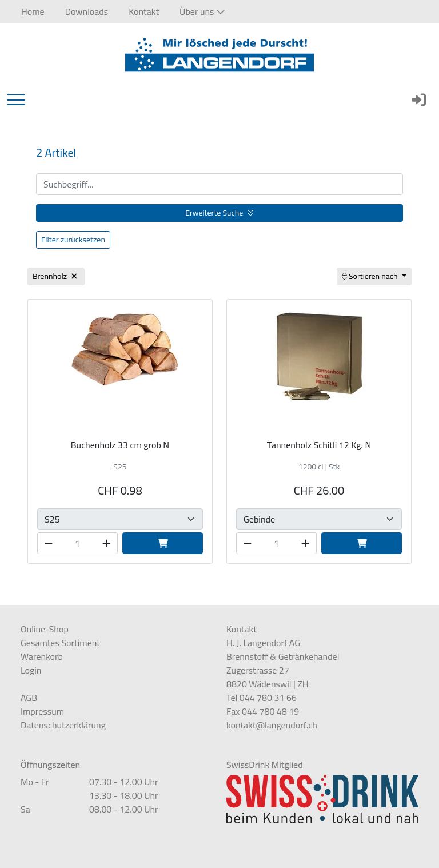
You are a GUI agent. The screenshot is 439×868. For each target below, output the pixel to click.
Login (31, 670)
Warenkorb (42, 656)
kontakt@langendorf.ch (272, 725)
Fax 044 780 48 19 (263, 711)
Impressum (42, 711)
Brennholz (56, 276)
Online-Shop (45, 629)
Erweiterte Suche (219, 213)
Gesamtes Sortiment (60, 643)
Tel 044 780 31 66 (262, 698)
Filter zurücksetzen (73, 240)
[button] (202, 11)
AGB (29, 698)
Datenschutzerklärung (63, 725)
